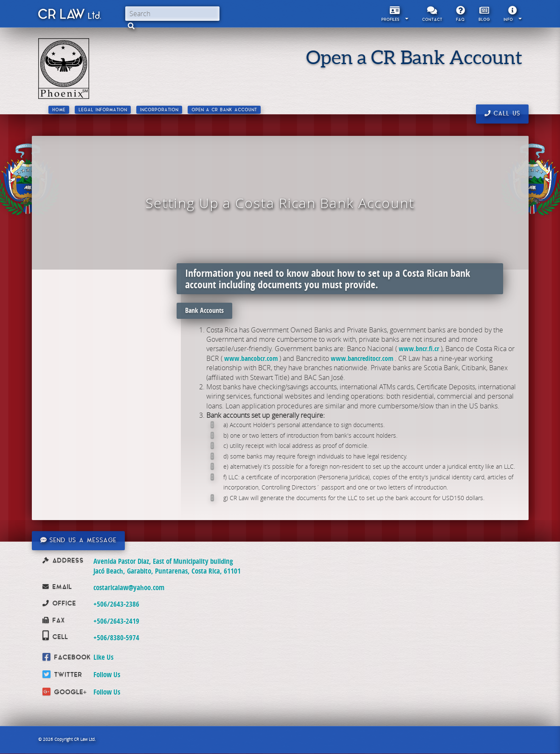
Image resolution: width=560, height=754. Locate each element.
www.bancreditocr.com (362, 358)
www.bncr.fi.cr (419, 349)
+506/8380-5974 (116, 637)
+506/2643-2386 (116, 604)
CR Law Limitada (69, 16)
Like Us (103, 657)
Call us (502, 114)
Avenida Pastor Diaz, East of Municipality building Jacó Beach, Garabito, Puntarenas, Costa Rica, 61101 (167, 566)
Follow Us (107, 674)
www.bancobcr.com (251, 358)
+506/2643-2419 (116, 621)
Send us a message (78, 540)
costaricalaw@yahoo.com (129, 587)
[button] (131, 26)
